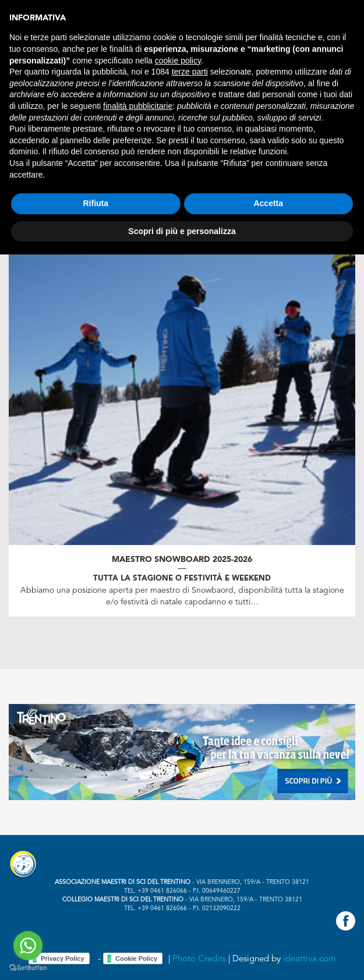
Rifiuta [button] (96, 203)
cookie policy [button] (178, 61)
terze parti (190, 72)
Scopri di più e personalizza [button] (182, 231)
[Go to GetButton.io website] (28, 968)
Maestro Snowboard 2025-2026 (182, 560)
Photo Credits (199, 959)
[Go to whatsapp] (28, 946)
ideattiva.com (310, 959)
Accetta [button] (268, 203)
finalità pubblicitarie (138, 106)
